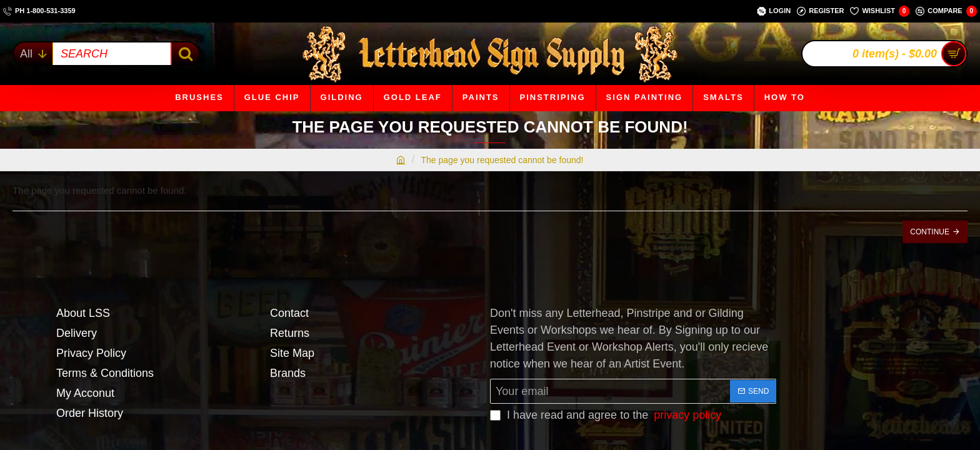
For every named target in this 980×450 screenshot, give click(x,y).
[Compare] (946, 11)
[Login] (774, 11)
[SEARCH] (185, 54)
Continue (930, 232)
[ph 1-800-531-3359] (39, 11)
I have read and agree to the (607, 415)
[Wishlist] (880, 11)
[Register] (820, 11)
